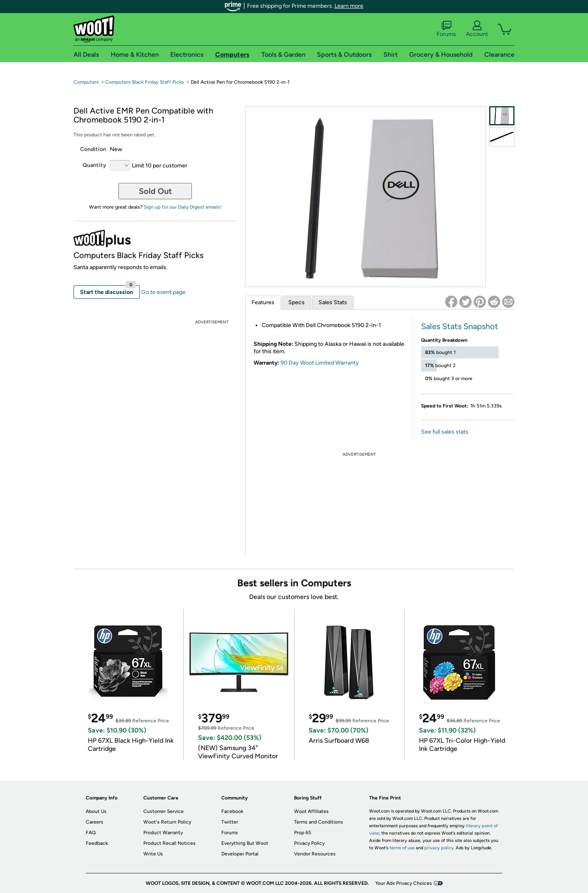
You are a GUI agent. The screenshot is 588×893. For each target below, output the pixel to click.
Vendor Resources (315, 854)
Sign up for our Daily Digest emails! (183, 207)
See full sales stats (445, 432)
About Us (96, 811)
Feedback (97, 843)
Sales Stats (333, 302)
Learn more (349, 6)
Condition (93, 149)
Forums (446, 29)
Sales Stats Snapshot (460, 326)
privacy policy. (439, 848)
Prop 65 (303, 833)
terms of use (402, 848)
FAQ (91, 833)
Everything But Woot (245, 843)
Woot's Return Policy (167, 822)
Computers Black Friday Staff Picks (145, 82)
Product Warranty (163, 833)
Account (477, 29)
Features (263, 302)
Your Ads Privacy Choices (404, 883)
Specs (296, 302)
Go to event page (163, 292)
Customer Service (164, 811)
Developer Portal (240, 854)
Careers (95, 822)
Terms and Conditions (318, 822)
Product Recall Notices (169, 843)
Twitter (230, 822)
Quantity (94, 165)
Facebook (232, 811)
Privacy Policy (309, 843)
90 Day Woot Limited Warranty (320, 363)
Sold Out (155, 191)
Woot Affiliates (311, 811)
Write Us (153, 854)
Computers (86, 82)
